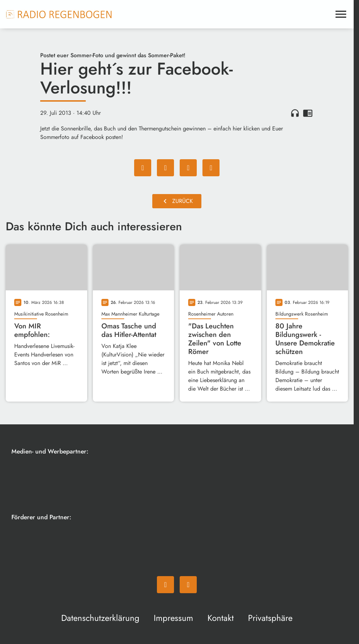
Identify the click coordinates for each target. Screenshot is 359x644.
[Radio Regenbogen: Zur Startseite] (59, 14)
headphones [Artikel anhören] (295, 113)
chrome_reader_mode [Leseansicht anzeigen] (308, 113)
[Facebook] (165, 585)
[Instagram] (188, 585)
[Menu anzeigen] (341, 14)
